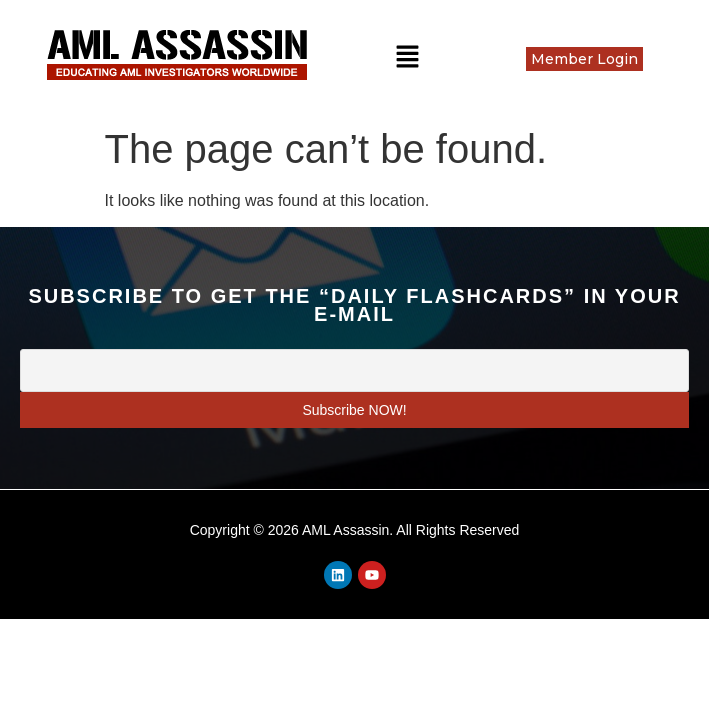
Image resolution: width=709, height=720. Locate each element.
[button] (407, 58)
